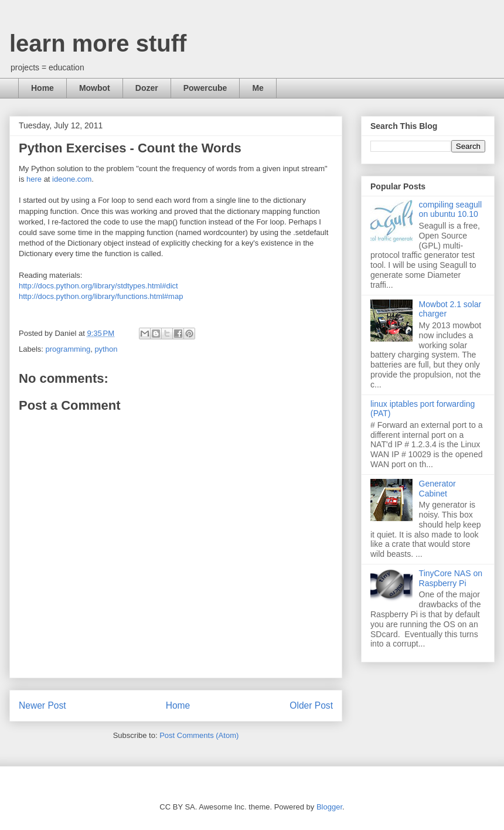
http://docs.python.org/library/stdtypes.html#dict (98, 286)
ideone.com (72, 179)
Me (258, 88)
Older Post (311, 705)
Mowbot (95, 88)
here (34, 179)
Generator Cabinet (437, 489)
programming (68, 349)
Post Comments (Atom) (199, 735)
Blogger (329, 807)
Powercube (205, 88)
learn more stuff (98, 43)
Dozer (147, 88)
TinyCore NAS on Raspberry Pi (451, 578)
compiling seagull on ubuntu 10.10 (450, 210)
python (106, 349)
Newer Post (42, 705)
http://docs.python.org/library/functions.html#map (101, 296)
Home (42, 88)
